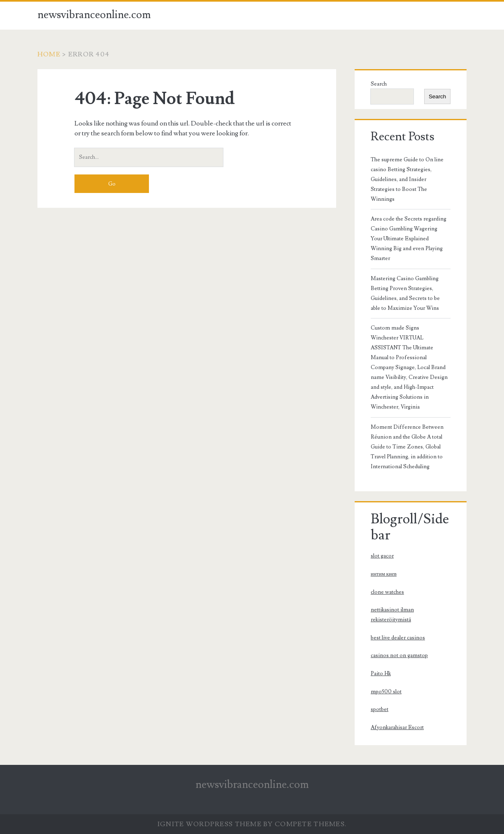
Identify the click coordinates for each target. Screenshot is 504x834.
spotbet (380, 709)
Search (379, 84)
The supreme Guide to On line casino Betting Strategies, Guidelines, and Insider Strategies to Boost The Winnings (407, 179)
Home (49, 54)
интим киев (384, 574)
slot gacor (382, 556)
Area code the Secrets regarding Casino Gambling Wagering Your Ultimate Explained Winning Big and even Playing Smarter (409, 239)
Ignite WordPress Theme (210, 824)
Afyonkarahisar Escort (397, 727)
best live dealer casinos (398, 638)
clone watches (387, 592)
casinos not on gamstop (399, 655)
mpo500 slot (386, 692)
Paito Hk (381, 674)
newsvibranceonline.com (94, 15)
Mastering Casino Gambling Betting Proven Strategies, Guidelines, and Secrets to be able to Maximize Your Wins (405, 293)
